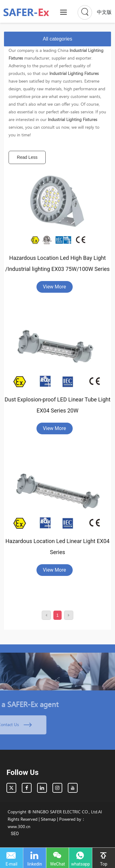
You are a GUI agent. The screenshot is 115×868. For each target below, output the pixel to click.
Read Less (27, 157)
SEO (15, 834)
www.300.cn (19, 826)
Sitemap (48, 819)
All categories (57, 39)
